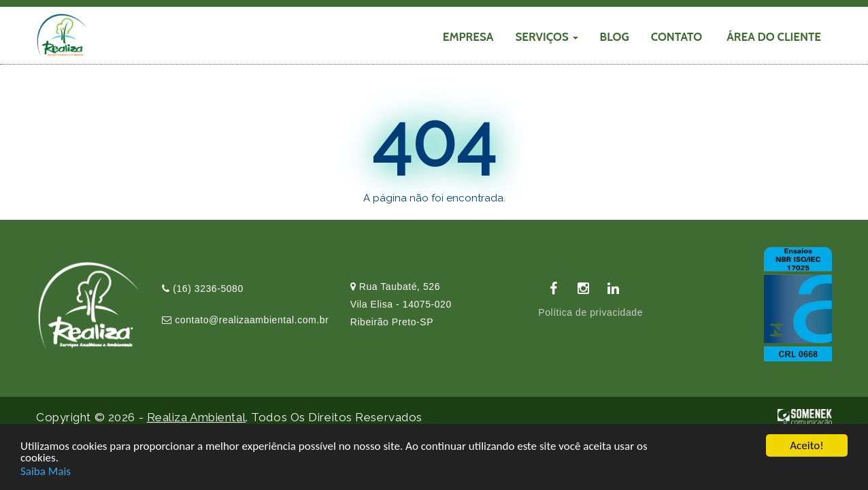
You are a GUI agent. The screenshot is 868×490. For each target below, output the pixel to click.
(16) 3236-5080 (203, 289)
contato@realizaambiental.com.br (245, 320)
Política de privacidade (590, 312)
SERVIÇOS (546, 37)
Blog (615, 37)
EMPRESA (468, 37)
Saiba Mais (46, 472)
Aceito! (806, 447)
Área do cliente (774, 37)
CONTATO (677, 37)
